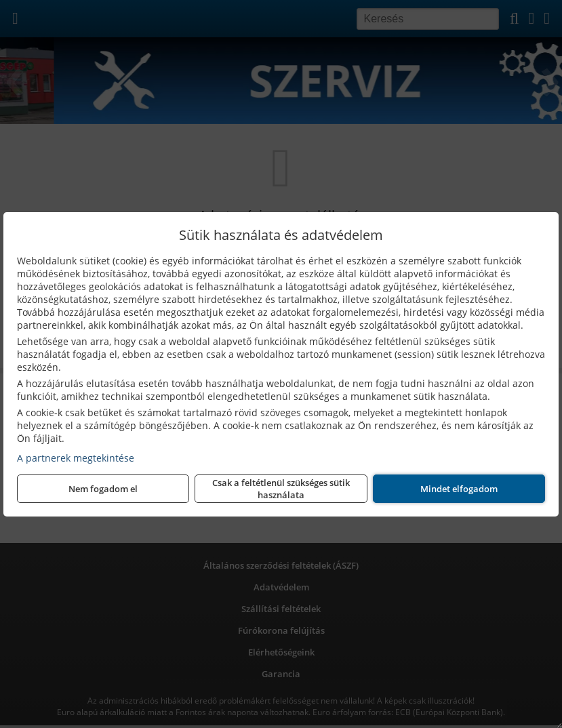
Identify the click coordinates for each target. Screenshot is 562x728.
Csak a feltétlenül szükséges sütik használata (281, 489)
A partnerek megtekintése (76, 458)
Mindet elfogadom (459, 489)
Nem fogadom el (103, 489)
